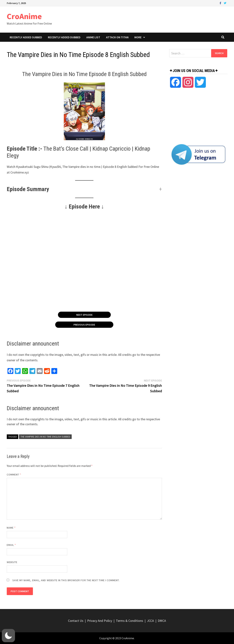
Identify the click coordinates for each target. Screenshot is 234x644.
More (138, 37)
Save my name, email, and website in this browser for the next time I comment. (66, 580)
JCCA (150, 621)
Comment (14, 475)
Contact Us (76, 621)
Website (12, 562)
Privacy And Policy (100, 621)
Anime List (93, 37)
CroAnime (24, 16)
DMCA (162, 621)
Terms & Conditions (130, 621)
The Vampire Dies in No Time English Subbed (45, 437)
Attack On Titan (117, 37)
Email (11, 545)
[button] (84, 189)
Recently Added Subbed (26, 37)
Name (11, 528)
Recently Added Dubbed (64, 37)
